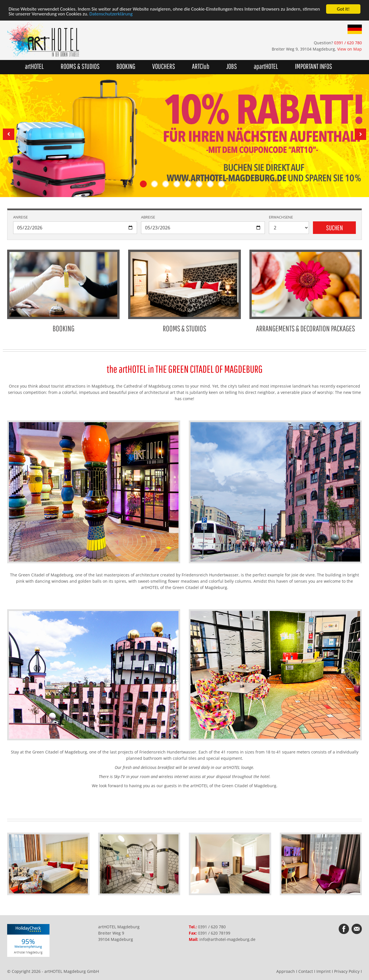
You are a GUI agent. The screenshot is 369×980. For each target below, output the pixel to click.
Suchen (335, 228)
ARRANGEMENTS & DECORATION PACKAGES (306, 291)
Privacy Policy (347, 971)
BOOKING (126, 66)
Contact (306, 971)
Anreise (20, 217)
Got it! (343, 9)
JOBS (232, 66)
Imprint (324, 971)
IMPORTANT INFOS (314, 66)
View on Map (350, 49)
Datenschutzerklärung (111, 14)
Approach (286, 971)
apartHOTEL (266, 66)
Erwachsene (281, 217)
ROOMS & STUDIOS (184, 291)
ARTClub (201, 66)
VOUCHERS (164, 66)
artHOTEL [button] (34, 66)
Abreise (148, 217)
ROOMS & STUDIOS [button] (80, 66)
